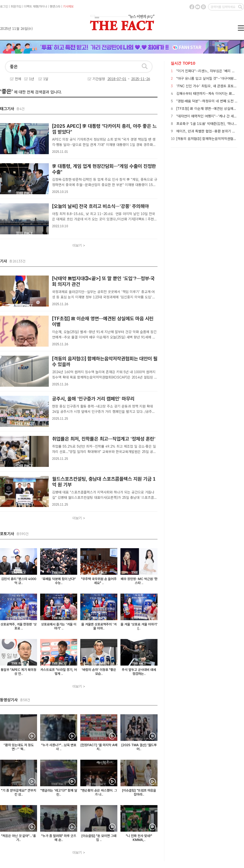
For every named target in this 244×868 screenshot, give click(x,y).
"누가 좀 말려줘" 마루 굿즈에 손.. (59, 838)
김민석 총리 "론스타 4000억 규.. (19, 581)
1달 (46, 79)
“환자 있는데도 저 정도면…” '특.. (19, 747)
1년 (32, 79)
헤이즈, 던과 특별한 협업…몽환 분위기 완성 (207, 131)
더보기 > (79, 246)
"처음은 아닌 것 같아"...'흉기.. (19, 838)
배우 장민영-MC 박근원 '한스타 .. (139, 581)
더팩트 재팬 (31, 6)
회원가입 (16, 6)
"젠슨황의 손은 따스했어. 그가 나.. (99, 792)
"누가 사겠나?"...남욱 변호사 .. (59, 747)
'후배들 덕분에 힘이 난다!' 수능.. (59, 581)
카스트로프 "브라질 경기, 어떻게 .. (59, 672)
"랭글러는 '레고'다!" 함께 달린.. (59, 792)
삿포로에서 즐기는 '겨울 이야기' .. (59, 626)
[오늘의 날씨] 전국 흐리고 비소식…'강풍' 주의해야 (100, 206)
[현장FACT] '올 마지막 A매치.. (99, 747)
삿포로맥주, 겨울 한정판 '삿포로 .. (19, 626)
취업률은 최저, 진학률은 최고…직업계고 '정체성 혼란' (104, 439)
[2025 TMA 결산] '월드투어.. (139, 747)
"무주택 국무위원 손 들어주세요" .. (99, 581)
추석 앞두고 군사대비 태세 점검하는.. (139, 672)
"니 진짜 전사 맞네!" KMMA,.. (139, 838)
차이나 (43, 6)
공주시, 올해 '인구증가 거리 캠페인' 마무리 (93, 399)
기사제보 (68, 6)
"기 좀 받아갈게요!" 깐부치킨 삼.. (19, 792)
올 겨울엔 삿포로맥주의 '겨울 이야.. (99, 626)
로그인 (4, 6)
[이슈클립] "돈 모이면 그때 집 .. (99, 838)
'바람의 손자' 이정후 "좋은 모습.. (99, 672)
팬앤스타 (55, 6)
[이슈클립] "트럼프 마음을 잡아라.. (139, 792)
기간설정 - (121, 79)
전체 (18, 79)
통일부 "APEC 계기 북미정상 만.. (19, 672)
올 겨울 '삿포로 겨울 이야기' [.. (139, 626)
